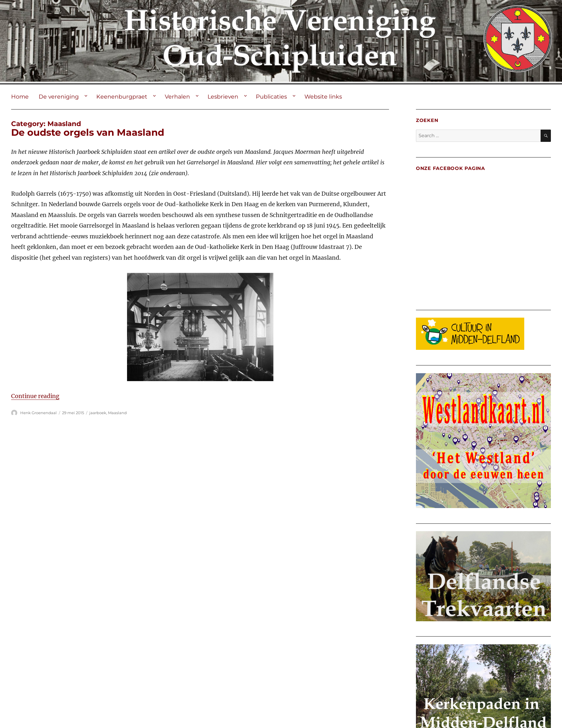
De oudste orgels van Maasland (88, 132)
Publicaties (271, 97)
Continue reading (35, 396)
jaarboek (98, 413)
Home (20, 97)
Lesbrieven (223, 97)
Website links (323, 97)
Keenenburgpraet (122, 97)
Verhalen (177, 97)
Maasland (117, 413)
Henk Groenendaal (38, 413)
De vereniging (59, 97)
